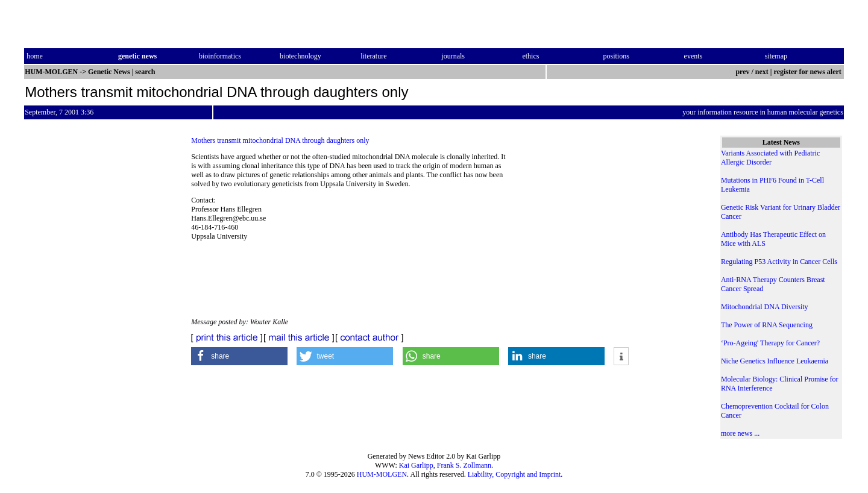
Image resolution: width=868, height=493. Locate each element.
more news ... (740, 433)
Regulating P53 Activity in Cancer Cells (779, 262)
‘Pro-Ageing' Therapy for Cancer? (770, 343)
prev (742, 72)
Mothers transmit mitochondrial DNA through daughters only (280, 140)
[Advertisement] (603, 235)
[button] (239, 356)
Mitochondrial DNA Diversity (765, 307)
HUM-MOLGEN (382, 474)
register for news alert (809, 72)
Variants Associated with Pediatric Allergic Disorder (770, 158)
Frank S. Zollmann (464, 465)
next (762, 72)
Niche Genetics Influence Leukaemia (775, 361)
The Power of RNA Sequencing (767, 325)
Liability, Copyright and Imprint (514, 474)
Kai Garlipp (416, 465)
